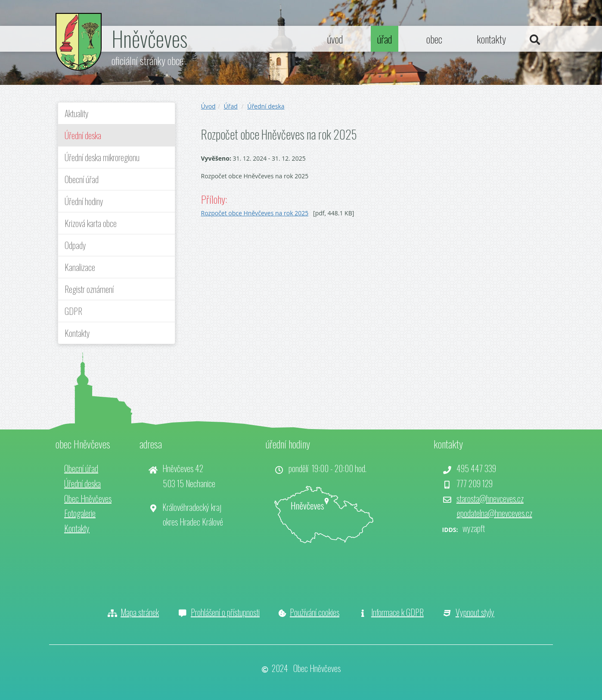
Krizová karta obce (91, 223)
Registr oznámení (89, 289)
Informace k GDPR (397, 612)
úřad (385, 39)
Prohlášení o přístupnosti (225, 612)
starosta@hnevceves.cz (490, 498)
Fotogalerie (80, 513)
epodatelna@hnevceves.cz (495, 513)
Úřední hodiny (84, 201)
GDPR (73, 311)
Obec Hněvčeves (88, 498)
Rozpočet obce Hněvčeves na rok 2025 (255, 213)
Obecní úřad (82, 179)
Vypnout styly (475, 612)
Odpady (75, 245)
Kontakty (77, 333)
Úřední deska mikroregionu (102, 157)
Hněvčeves (149, 38)
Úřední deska (83, 135)
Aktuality (77, 113)
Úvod (208, 106)
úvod (335, 39)
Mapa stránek (140, 612)
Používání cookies (315, 612)
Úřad (230, 106)
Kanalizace (80, 267)
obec (434, 39)
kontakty (491, 39)
